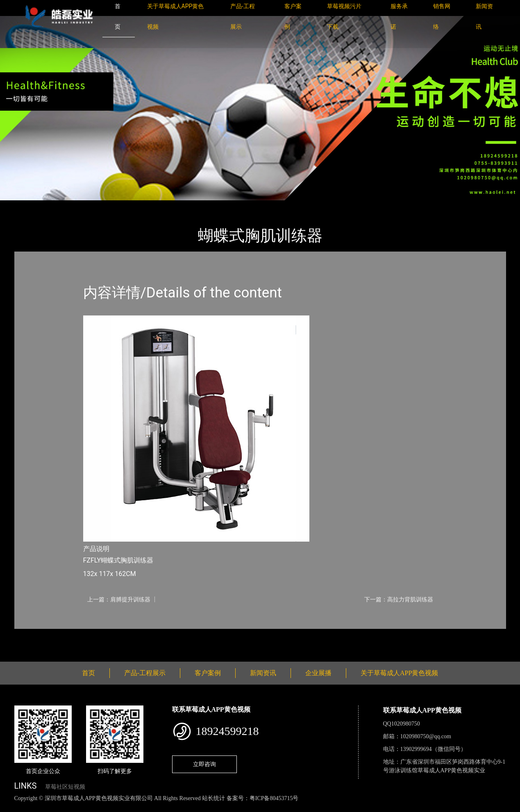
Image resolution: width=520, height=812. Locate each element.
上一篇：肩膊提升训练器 (119, 599)
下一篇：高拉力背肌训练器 (399, 599)
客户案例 (208, 673)
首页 (28, 206)
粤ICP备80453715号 (274, 798)
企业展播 (318, 673)
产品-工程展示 (63, 206)
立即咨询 (204, 764)
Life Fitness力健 (114, 206)
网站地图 (12, 807)
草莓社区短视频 (65, 787)
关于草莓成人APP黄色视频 (399, 673)
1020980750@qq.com (426, 736)
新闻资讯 (263, 673)
